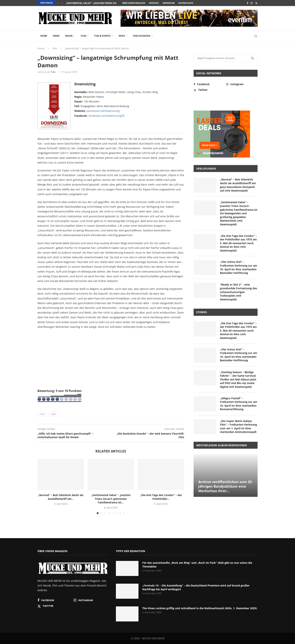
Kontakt (154, 3)
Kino (54, 414)
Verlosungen (142, 36)
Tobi (53, 72)
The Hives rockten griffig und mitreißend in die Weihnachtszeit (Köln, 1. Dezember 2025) (200, 608)
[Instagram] (252, 3)
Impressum (169, 3)
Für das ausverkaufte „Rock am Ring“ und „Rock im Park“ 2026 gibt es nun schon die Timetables (197, 565)
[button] (59, 3)
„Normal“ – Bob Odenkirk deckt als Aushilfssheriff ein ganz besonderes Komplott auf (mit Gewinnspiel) (238, 185)
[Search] (256, 36)
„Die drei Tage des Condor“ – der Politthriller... (161, 497)
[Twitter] (256, 3)
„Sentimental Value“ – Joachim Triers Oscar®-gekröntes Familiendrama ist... (114, 3)
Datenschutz (186, 3)
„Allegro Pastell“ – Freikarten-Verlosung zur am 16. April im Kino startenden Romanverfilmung (239, 404)
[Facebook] (247, 3)
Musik (69, 36)
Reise (122, 36)
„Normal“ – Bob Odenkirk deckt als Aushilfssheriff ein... (61, 497)
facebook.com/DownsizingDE (106, 116)
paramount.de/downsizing (103, 111)
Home (44, 36)
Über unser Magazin (134, 3)
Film (83, 36)
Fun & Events (102, 36)
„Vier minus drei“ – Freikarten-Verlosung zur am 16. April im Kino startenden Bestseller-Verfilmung (239, 267)
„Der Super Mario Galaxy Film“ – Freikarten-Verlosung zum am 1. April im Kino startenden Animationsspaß (238, 427)
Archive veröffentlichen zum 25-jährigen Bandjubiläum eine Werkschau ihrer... (225, 486)
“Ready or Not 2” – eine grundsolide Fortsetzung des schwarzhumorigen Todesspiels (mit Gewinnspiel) (238, 292)
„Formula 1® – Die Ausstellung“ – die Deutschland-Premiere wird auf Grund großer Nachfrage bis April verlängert (196, 587)
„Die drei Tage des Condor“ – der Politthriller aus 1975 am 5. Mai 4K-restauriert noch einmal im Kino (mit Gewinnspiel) (238, 243)
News (56, 36)
